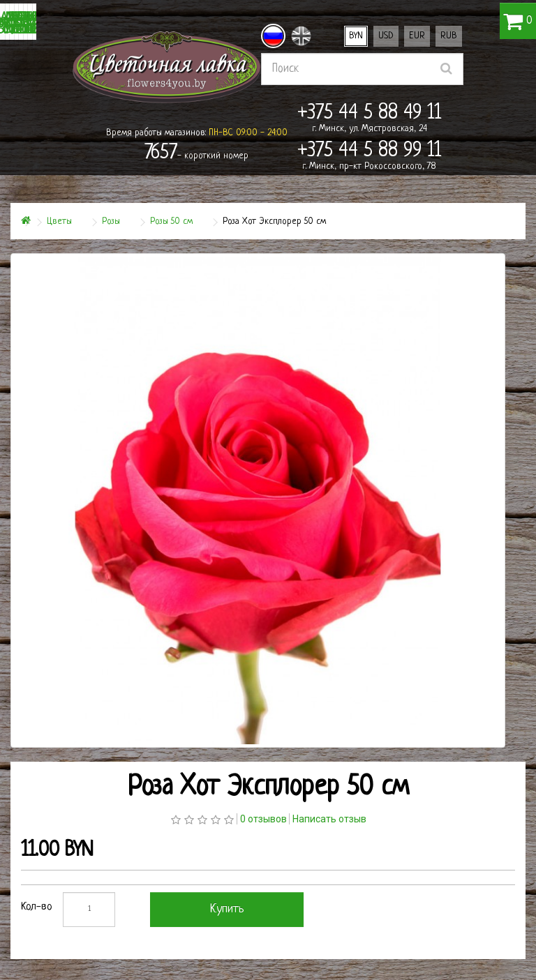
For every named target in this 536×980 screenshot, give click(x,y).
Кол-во (37, 907)
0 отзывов (263, 819)
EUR (417, 36)
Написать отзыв (329, 819)
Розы (111, 221)
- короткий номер (196, 153)
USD (386, 36)
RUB (449, 36)
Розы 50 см (171, 221)
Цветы (59, 221)
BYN (356, 36)
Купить (227, 909)
